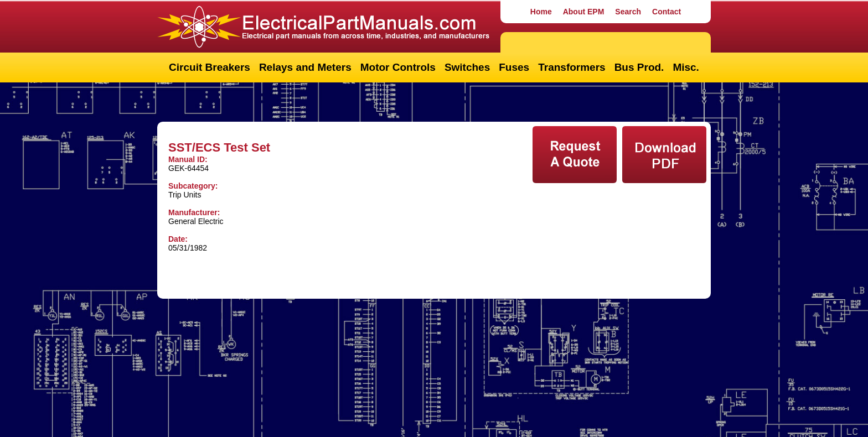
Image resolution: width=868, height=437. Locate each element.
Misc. (686, 67)
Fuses (514, 67)
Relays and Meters (305, 67)
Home (541, 12)
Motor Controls (398, 67)
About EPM (584, 12)
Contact (666, 12)
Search (628, 12)
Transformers (572, 67)
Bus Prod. (639, 67)
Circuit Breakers (210, 67)
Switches (467, 67)
